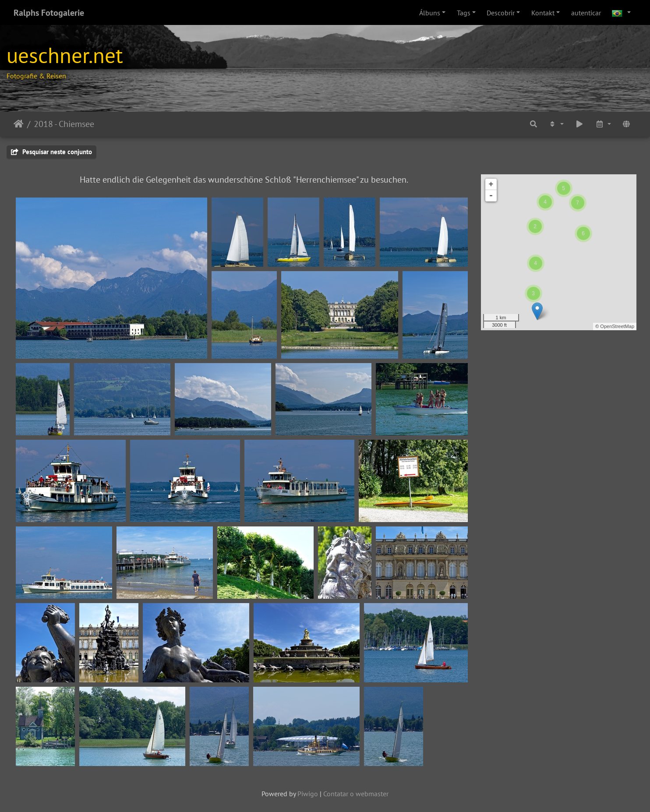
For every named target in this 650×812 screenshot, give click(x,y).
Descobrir (501, 13)
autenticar (586, 13)
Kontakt (543, 13)
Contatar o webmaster (356, 794)
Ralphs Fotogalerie (49, 13)
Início (19, 124)
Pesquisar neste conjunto (51, 152)
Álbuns (430, 13)
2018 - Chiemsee (64, 124)
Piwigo (308, 794)
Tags (464, 13)
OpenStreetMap (617, 326)
